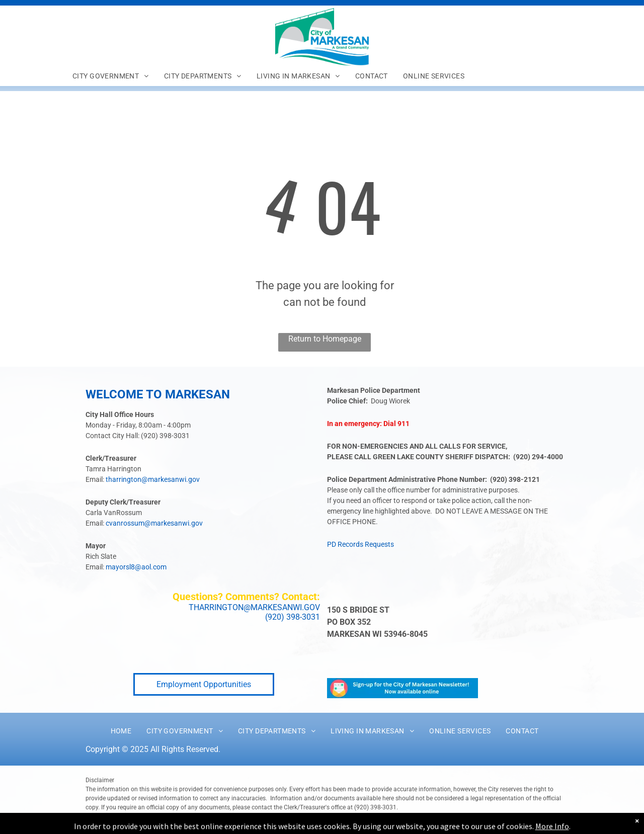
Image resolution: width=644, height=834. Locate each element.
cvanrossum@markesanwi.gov (154, 523)
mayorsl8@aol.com (136, 567)
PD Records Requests (360, 544)
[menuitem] (111, 76)
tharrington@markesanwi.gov (153, 479)
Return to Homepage (325, 339)
